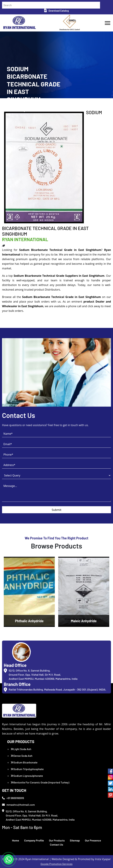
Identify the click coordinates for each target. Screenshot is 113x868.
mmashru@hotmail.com (18, 805)
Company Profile (34, 840)
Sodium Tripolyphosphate (27, 769)
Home (15, 840)
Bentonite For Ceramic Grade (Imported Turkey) (40, 782)
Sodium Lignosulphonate (27, 776)
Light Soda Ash (21, 749)
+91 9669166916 (13, 798)
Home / (10, 108)
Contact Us (56, 844)
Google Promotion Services (56, 864)
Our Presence (93, 840)
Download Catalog (56, 11)
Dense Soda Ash (22, 756)
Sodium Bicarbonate (24, 762)
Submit (57, 510)
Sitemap (75, 840)
